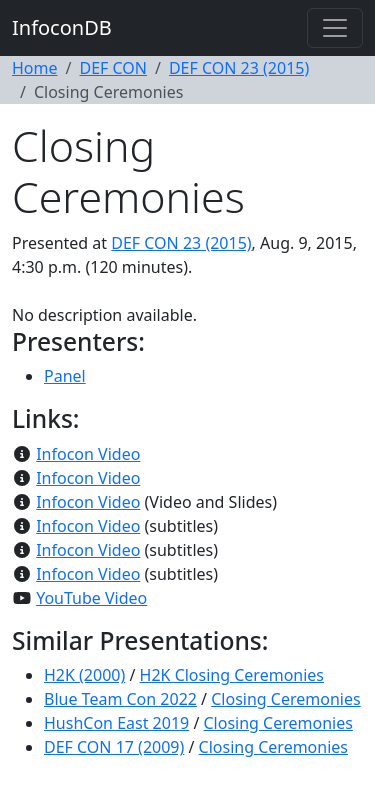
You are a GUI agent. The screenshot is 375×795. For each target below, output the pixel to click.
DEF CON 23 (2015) (239, 68)
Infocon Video (88, 454)
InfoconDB (62, 27)
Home (35, 68)
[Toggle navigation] (335, 28)
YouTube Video (91, 598)
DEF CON (113, 68)
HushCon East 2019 (116, 723)
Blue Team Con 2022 (120, 699)
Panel (65, 376)
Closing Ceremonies (285, 699)
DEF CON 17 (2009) (114, 747)
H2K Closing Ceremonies (232, 675)
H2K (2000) (84, 675)
